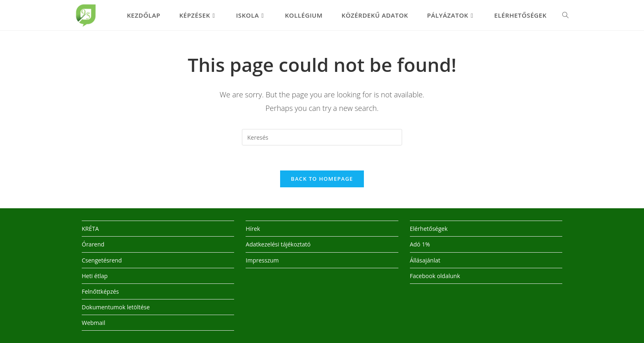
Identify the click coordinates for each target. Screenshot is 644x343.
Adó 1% (420, 244)
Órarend (93, 244)
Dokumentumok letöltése (116, 307)
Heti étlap (95, 276)
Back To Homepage (322, 179)
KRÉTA (90, 229)
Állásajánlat (425, 260)
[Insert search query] (322, 137)
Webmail (93, 323)
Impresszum (262, 260)
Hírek (253, 229)
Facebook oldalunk (435, 276)
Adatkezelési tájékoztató (278, 244)
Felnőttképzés (100, 291)
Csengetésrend (102, 260)
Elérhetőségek (429, 229)
